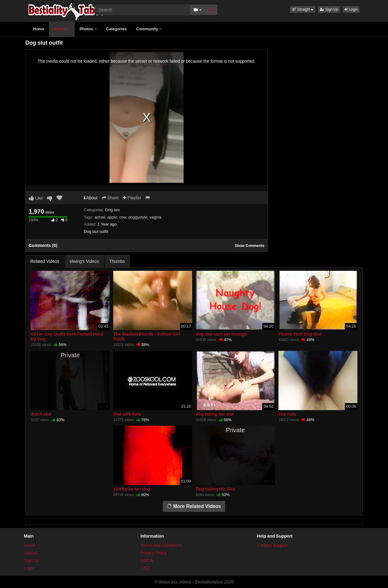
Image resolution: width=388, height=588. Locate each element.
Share (110, 198)
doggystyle (138, 217)
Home (39, 29)
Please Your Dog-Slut (300, 334)
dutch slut (41, 414)
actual (100, 217)
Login (351, 9)
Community (149, 29)
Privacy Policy (154, 553)
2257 (145, 568)
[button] (303, 9)
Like (36, 198)
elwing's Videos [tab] (84, 261)
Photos (88, 29)
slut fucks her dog (132, 489)
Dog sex (113, 210)
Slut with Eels (127, 414)
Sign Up (329, 9)
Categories (116, 29)
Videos (62, 29)
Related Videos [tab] (45, 261)
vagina (155, 217)
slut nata (287, 414)
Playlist (132, 198)
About (91, 198)
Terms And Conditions (161, 545)
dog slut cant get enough (221, 334)
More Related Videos (194, 506)
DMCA (147, 560)
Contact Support (272, 545)
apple (112, 217)
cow (123, 217)
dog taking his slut (215, 414)
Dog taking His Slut (215, 489)
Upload (31, 553)
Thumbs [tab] (117, 261)
